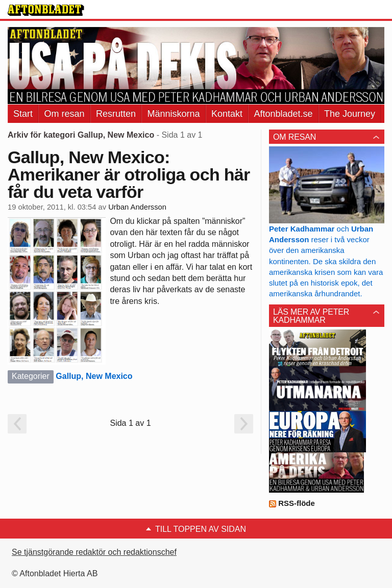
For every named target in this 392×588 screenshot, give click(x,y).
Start (23, 114)
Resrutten (116, 114)
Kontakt (227, 114)
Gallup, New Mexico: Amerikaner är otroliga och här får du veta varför (129, 174)
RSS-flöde (292, 503)
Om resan (64, 114)
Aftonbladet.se (283, 114)
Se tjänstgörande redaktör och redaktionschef (94, 552)
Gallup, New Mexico (94, 376)
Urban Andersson (137, 207)
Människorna (173, 114)
